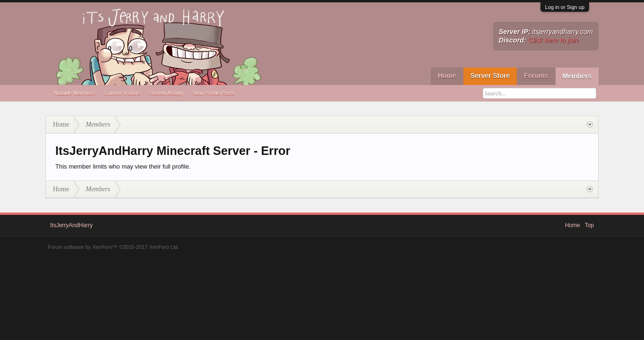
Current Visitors (122, 93)
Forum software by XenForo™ (113, 247)
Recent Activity (166, 93)
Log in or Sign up (565, 7)
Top (589, 225)
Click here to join (553, 40)
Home (447, 76)
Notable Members (74, 93)
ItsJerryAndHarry (71, 225)
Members (577, 76)
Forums (536, 76)
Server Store (490, 76)
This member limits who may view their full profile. (123, 166)
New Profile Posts (214, 93)
